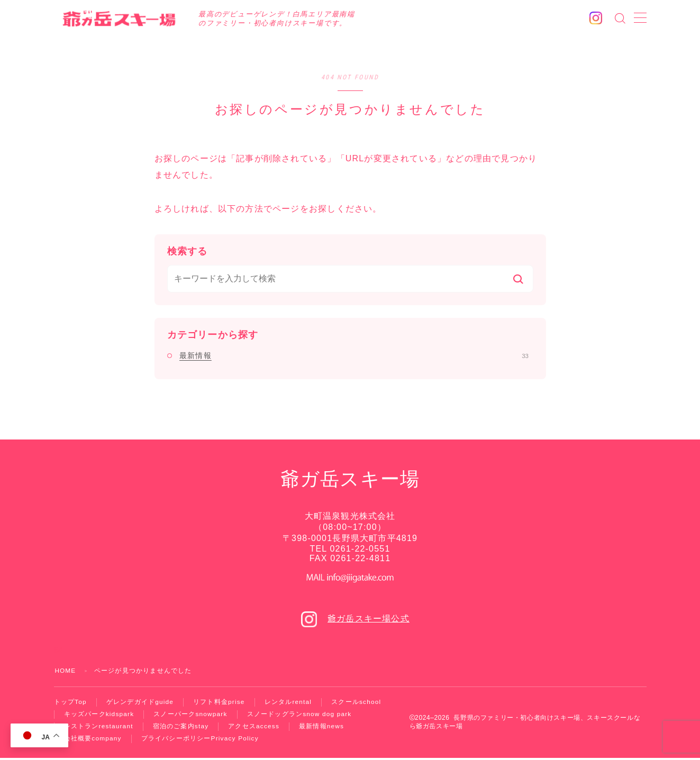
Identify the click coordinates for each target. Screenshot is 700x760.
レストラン (99, 728)
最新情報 (354, 355)
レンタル (289, 702)
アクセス (255, 728)
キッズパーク (99, 715)
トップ (71, 702)
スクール (357, 702)
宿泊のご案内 (181, 728)
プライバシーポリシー (200, 740)
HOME (66, 671)
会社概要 (93, 740)
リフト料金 (220, 702)
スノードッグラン (300, 715)
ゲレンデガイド (140, 702)
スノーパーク (191, 715)
